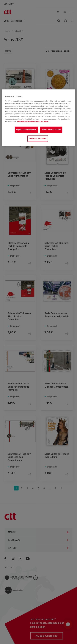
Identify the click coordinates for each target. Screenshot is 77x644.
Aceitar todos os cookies (51, 130)
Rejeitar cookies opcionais (26, 130)
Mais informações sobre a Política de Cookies (33, 121)
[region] (38, 118)
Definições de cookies (38, 138)
